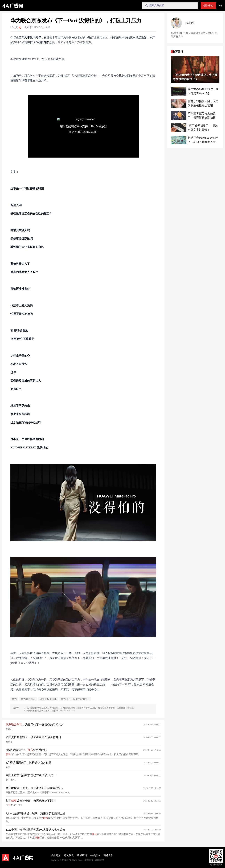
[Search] (170, 6)
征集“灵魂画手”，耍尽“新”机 (26, 750)
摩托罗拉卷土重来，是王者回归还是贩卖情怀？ (35, 788)
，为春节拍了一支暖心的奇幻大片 (35, 724)
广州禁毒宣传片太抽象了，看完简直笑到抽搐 (202, 116)
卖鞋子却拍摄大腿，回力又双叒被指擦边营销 (203, 103)
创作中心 (208, 5)
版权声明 (82, 855)
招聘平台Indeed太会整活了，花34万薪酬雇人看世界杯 (203, 140)
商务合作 (108, 855)
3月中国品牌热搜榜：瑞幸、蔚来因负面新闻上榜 (35, 813)
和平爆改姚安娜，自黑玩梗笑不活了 (31, 801)
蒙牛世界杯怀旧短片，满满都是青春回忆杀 (203, 91)
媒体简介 (56, 855)
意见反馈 (69, 855)
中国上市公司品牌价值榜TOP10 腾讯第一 (31, 775)
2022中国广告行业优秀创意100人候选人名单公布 (35, 830)
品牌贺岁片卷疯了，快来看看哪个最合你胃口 (33, 737)
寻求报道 (95, 855)
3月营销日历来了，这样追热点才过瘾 (28, 763)
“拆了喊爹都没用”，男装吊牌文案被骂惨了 (203, 128)
